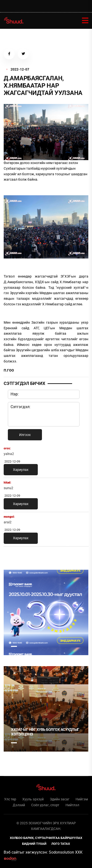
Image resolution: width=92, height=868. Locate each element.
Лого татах (61, 844)
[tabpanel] (46, 612)
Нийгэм (82, 799)
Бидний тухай (34, 844)
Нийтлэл (72, 805)
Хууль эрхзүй (33, 799)
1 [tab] (14, 646)
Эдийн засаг (60, 799)
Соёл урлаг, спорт (45, 805)
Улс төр (10, 799)
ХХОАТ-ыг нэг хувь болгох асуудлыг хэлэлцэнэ (45, 732)
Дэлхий (19, 805)
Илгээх (25, 435)
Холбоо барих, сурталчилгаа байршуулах (46, 838)
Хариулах (21, 470)
